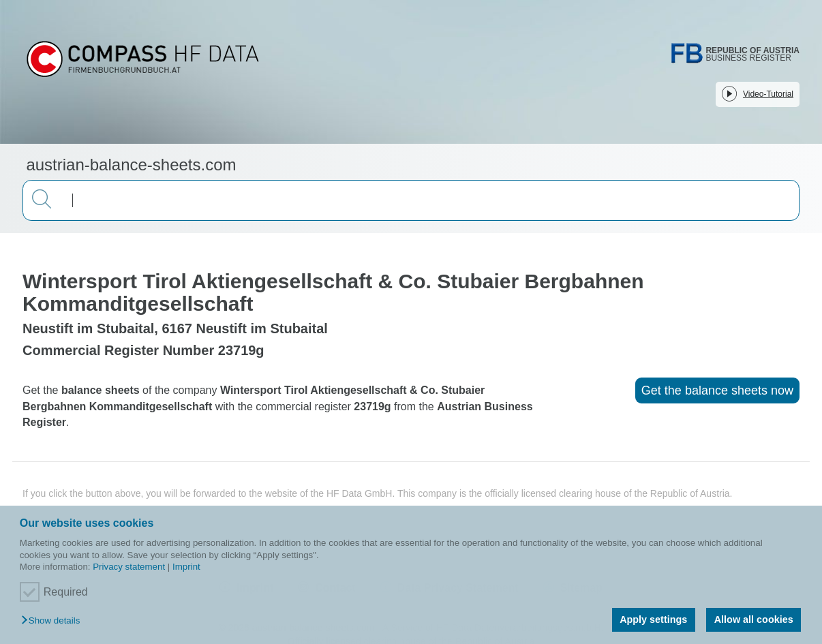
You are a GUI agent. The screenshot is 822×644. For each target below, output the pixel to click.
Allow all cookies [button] (754, 619)
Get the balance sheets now (717, 390)
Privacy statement (129, 567)
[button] (54, 621)
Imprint (186, 567)
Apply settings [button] (653, 619)
